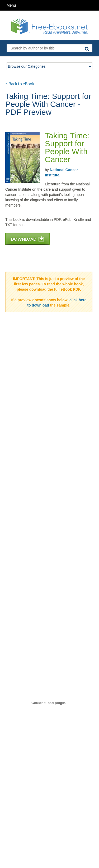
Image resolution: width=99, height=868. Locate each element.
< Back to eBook (20, 83)
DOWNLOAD (27, 239)
